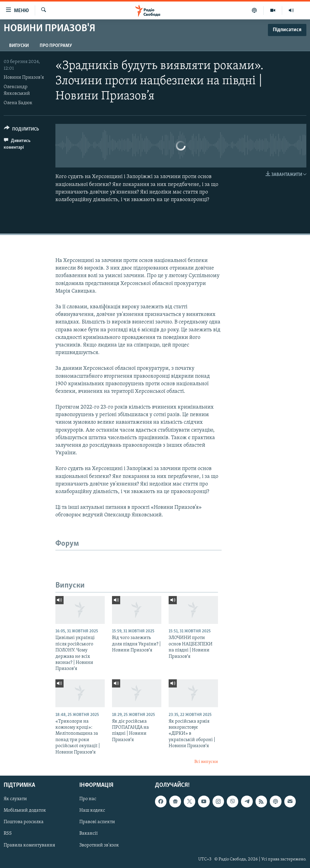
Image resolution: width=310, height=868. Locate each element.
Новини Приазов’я (24, 78)
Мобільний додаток (25, 810)
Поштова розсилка (24, 822)
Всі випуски (206, 762)
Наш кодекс (92, 810)
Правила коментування (29, 845)
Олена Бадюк (18, 103)
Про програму (56, 46)
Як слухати (15, 799)
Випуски (19, 46)
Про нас (88, 799)
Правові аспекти (97, 822)
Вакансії (89, 833)
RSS (8, 833)
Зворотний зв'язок (99, 845)
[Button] (21, 130)
